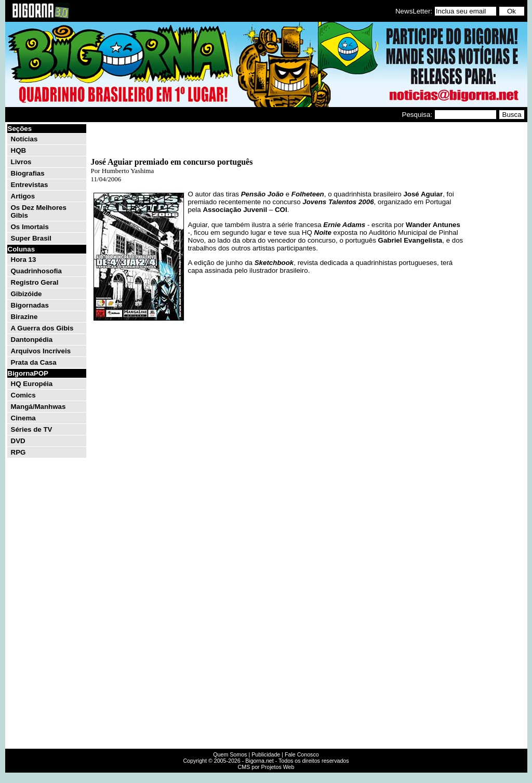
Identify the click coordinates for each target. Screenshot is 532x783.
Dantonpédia (32, 340)
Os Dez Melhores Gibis (39, 211)
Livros (21, 162)
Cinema (23, 418)
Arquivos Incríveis (41, 351)
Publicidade (266, 754)
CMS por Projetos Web (266, 767)
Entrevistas (30, 185)
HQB (19, 150)
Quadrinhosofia (36, 271)
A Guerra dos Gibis (42, 328)
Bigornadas (30, 305)
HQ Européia (32, 384)
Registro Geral (35, 282)
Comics (23, 395)
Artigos (23, 196)
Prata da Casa (34, 362)
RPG (18, 452)
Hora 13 (24, 260)
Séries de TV (32, 429)
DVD (18, 441)
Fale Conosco (302, 754)
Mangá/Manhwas (38, 407)
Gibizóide (26, 294)
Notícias (24, 139)
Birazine (24, 317)
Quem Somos (230, 754)
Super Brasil (31, 238)
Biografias (28, 173)
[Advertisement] (495, 280)
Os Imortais (30, 227)
